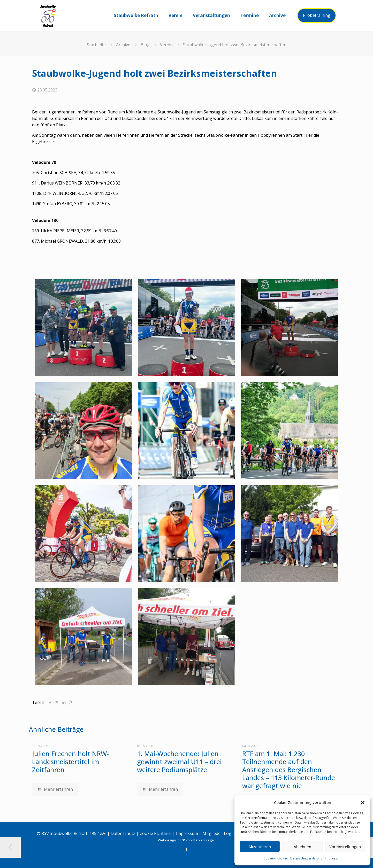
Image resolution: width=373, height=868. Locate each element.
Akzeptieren (260, 847)
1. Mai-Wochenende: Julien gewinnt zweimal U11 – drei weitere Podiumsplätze (179, 762)
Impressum (333, 858)
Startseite (96, 45)
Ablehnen (302, 847)
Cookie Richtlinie (156, 833)
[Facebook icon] (186, 849)
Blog (145, 45)
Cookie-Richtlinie (276, 858)
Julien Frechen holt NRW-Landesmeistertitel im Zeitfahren (70, 762)
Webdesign (167, 840)
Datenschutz (123, 833)
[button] (363, 803)
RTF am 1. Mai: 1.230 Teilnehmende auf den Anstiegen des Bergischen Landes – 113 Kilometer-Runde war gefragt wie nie (289, 770)
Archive (123, 45)
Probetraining (317, 15)
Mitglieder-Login (219, 833)
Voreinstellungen (345, 847)
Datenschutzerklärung (306, 858)
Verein (166, 45)
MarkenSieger (204, 840)
